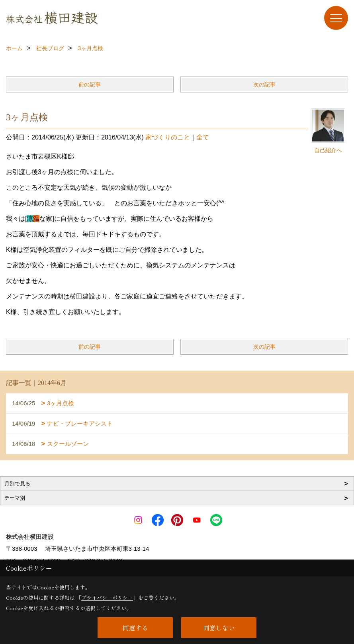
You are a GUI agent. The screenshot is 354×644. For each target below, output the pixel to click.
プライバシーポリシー (107, 598)
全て (203, 137)
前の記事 (90, 84)
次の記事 (264, 84)
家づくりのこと (168, 137)
